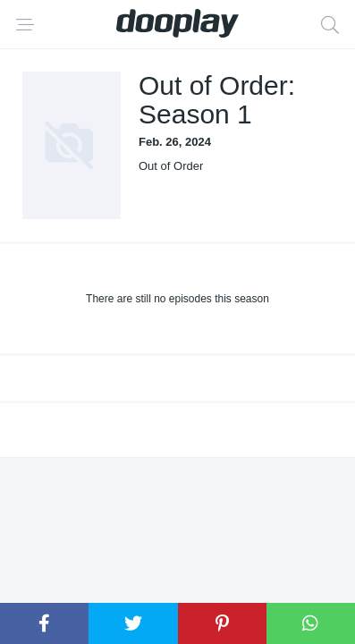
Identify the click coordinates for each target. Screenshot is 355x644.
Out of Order (171, 166)
